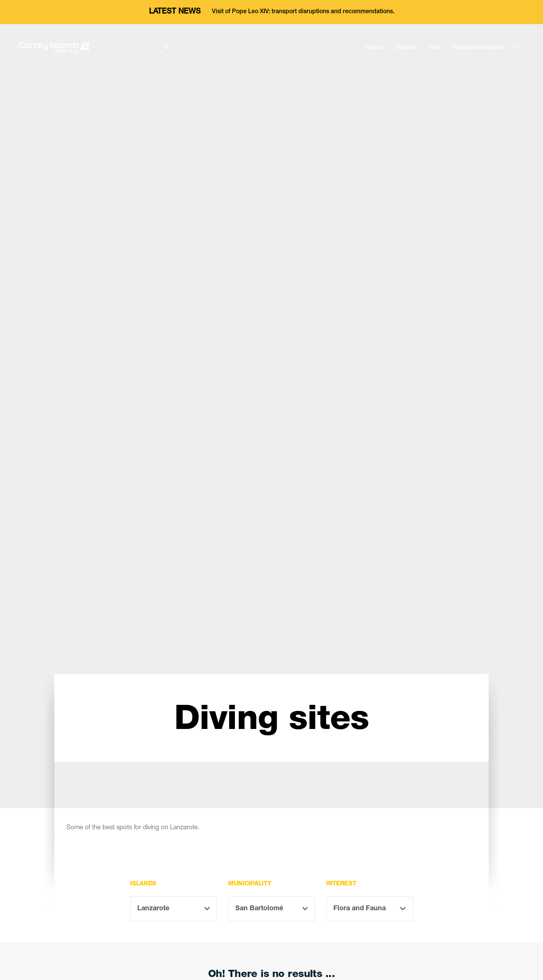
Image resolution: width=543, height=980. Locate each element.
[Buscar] (227, 47)
